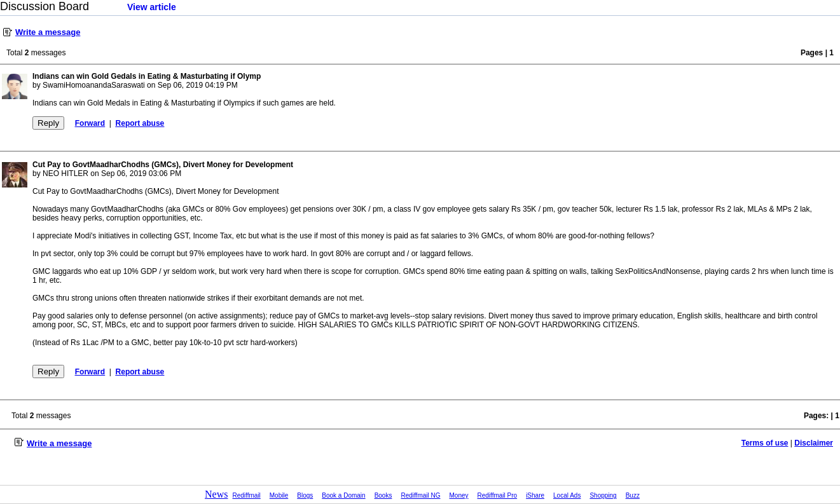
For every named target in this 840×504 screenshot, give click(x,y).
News (216, 494)
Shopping (603, 495)
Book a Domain (343, 495)
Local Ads (567, 495)
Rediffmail (247, 495)
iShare (535, 495)
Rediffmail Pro (498, 495)
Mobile (279, 495)
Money (459, 495)
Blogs (305, 495)
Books (383, 495)
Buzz (633, 495)
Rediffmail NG (420, 495)
